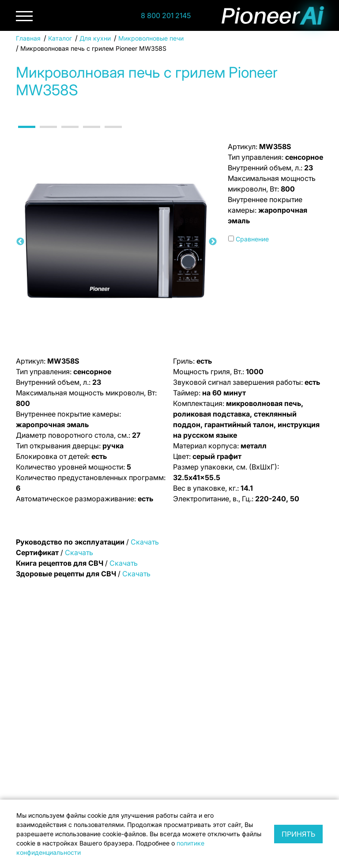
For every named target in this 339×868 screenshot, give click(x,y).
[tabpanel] (117, 242)
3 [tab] (68, 135)
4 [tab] (90, 135)
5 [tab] (111, 135)
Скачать (145, 542)
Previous (20, 242)
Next (213, 242)
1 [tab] (25, 135)
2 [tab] (46, 135)
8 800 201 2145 (166, 15)
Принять (298, 834)
